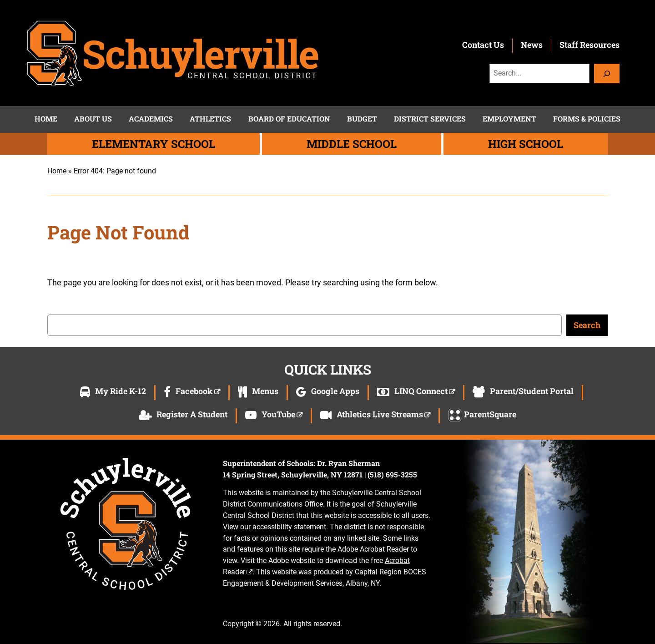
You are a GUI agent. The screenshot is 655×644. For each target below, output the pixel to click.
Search (587, 325)
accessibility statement (289, 527)
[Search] (607, 74)
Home (57, 171)
